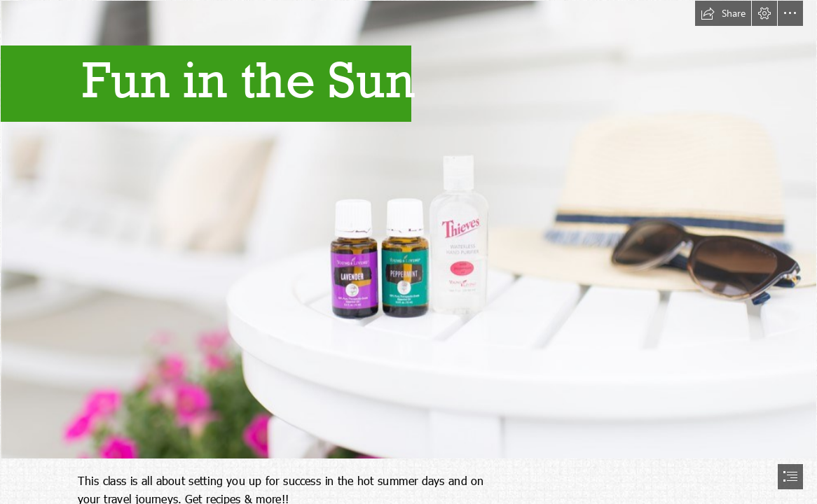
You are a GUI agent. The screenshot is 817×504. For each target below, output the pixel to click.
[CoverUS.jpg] (408, 230)
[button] (723, 13)
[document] (408, 252)
